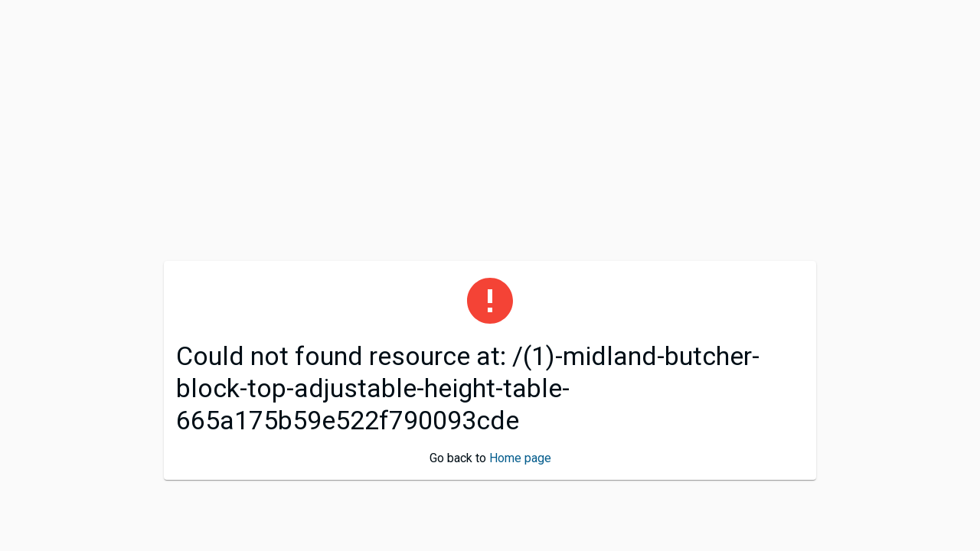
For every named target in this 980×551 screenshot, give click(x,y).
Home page (520, 458)
